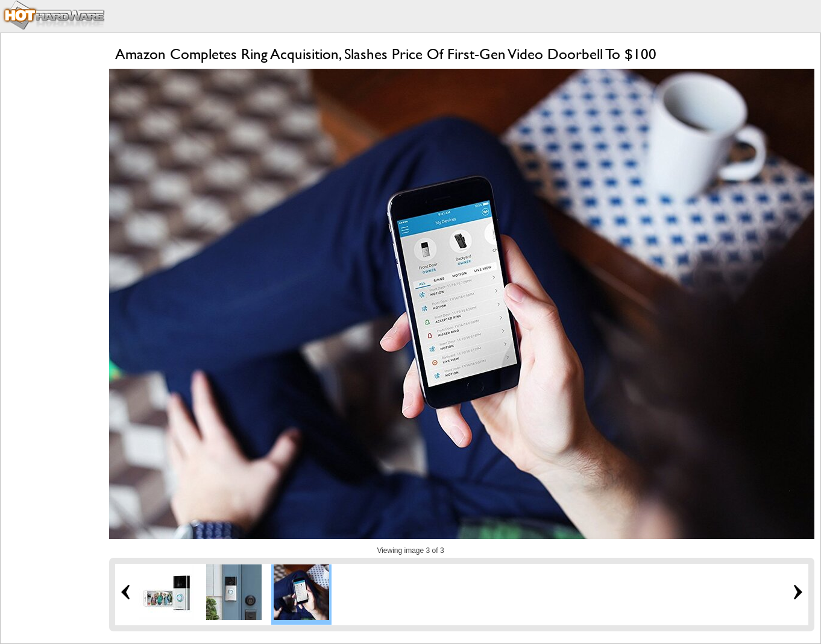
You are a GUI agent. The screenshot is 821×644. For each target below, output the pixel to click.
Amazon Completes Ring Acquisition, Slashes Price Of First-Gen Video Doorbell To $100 (386, 54)
